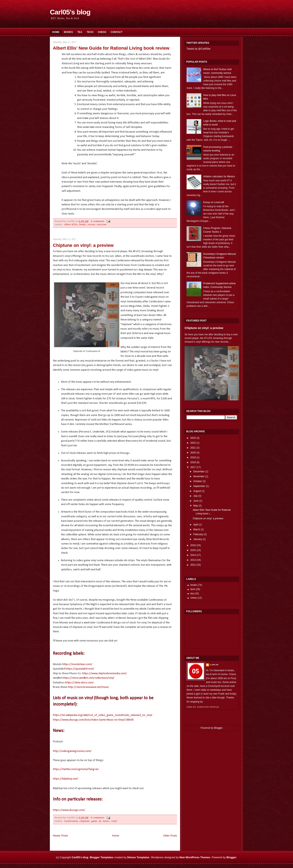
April (196, 525)
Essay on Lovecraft (214, 202)
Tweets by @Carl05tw (198, 49)
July (195, 496)
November (199, 476)
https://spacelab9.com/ (80, 669)
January (198, 539)
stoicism (101, 224)
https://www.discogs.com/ (69, 810)
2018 (193, 462)
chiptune (85, 821)
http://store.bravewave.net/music (88, 687)
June (196, 501)
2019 (193, 457)
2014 (193, 555)
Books (68, 32)
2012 (193, 565)
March (197, 529)
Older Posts (170, 836)
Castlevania (71, 821)
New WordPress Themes (195, 857)
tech (193, 589)
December (199, 472)
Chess (102, 32)
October (198, 481)
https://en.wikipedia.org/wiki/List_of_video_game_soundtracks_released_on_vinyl (103, 715)
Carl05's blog (70, 12)
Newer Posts (60, 836)
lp (100, 821)
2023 (193, 438)
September (199, 486)
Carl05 (214, 665)
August (197, 491)
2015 (193, 550)
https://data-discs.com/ (79, 683)
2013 (193, 560)
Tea (80, 32)
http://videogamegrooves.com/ (72, 751)
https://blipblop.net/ (66, 779)
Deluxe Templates (138, 857)
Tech (90, 32)
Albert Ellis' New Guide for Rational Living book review (111, 48)
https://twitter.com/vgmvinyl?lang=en (76, 769)
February (198, 534)
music (106, 821)
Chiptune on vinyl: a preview (83, 245)
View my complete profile (203, 707)
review (91, 224)
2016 (193, 545)
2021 (193, 448)
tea (192, 594)
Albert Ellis (71, 224)
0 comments (98, 221)
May (196, 506)
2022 (193, 443)
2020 (193, 453)
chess (194, 598)
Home (56, 32)
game (94, 821)
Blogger (218, 728)
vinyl (114, 821)
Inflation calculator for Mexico (219, 176)
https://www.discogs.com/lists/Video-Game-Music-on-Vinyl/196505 (93, 720)
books (83, 224)
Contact (117, 32)
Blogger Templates (102, 857)
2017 (193, 467)
